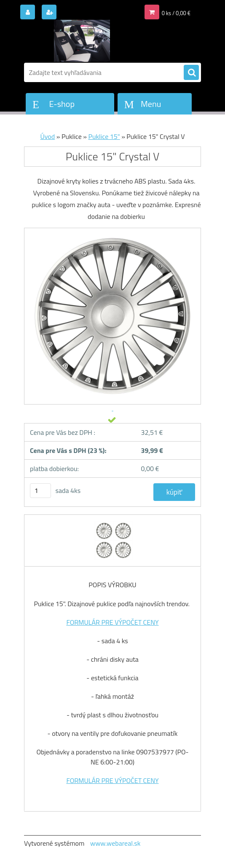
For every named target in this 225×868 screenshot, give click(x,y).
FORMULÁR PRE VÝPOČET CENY (112, 622)
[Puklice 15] (113, 522)
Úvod (48, 136)
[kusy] (40, 491)
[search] (191, 73)
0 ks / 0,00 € (176, 13)
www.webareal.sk (115, 843)
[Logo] (82, 41)
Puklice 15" (104, 136)
